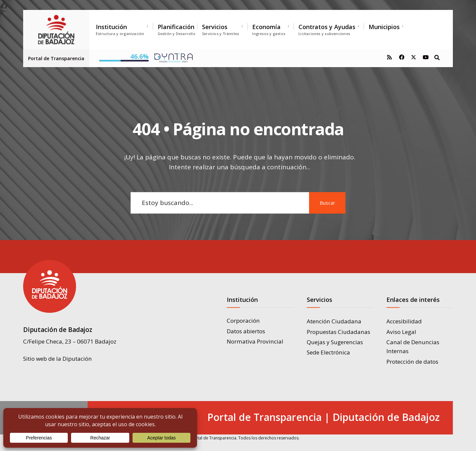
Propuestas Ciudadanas (338, 332)
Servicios (220, 29)
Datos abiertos (246, 331)
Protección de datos (412, 362)
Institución (120, 29)
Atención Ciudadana (334, 321)
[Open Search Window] (437, 57)
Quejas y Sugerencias (335, 342)
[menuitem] (124, 28)
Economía (269, 29)
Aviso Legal (401, 332)
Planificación (177, 29)
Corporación (243, 321)
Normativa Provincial (255, 341)
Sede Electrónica (328, 352)
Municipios (384, 27)
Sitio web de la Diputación (58, 359)
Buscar (327, 203)
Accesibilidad (404, 321)
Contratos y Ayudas (327, 29)
